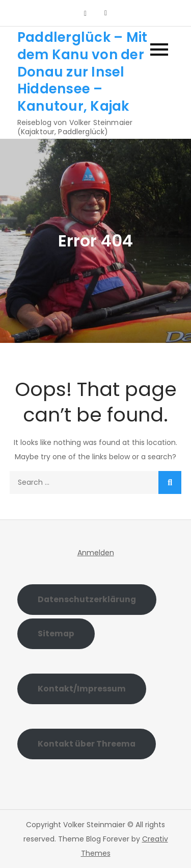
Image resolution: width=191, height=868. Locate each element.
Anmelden (96, 553)
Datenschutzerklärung (87, 599)
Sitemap (56, 634)
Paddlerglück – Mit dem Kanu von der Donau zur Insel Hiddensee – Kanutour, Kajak (83, 72)
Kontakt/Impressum (82, 689)
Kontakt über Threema (87, 744)
